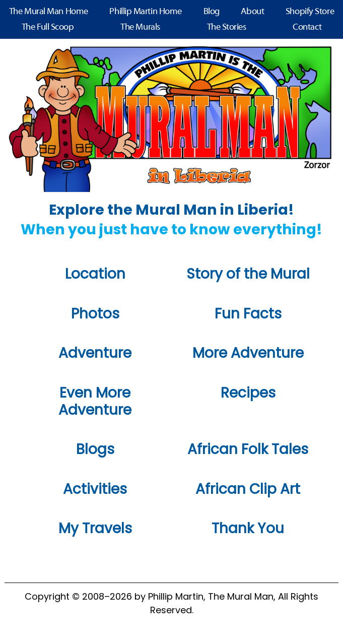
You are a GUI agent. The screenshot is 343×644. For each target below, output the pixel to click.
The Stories (227, 27)
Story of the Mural (248, 274)
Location (95, 274)
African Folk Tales (248, 449)
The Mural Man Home (49, 12)
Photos (95, 314)
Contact (307, 27)
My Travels (95, 528)
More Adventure (248, 353)
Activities (95, 489)
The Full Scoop (48, 27)
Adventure (95, 353)
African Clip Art (248, 489)
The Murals (140, 27)
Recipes (248, 393)
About (252, 12)
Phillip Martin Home (145, 12)
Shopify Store (310, 12)
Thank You (248, 528)
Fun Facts (248, 314)
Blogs (95, 449)
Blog (212, 12)
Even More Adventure (95, 401)
